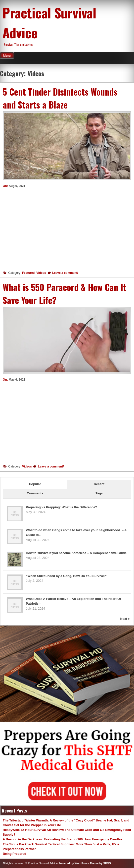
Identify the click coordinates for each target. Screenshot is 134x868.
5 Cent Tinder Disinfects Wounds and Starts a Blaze (60, 98)
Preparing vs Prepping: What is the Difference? (62, 507)
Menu (7, 56)
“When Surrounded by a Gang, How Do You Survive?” (67, 576)
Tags (99, 493)
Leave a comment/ (65, 273)
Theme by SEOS (100, 863)
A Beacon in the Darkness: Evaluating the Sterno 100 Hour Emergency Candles (63, 839)
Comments (35, 493)
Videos (41, 273)
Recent (99, 484)
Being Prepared (15, 854)
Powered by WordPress (74, 863)
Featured (28, 273)
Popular (35, 484)
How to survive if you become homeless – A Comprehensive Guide (76, 553)
